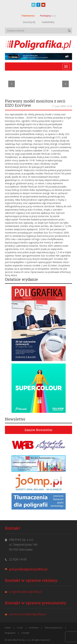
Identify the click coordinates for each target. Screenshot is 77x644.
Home (8, 628)
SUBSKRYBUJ (48, 22)
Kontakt (25, 633)
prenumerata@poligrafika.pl (27, 614)
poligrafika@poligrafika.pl (28, 569)
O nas (20, 628)
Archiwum (34, 628)
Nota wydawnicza (54, 628)
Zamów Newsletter (38, 430)
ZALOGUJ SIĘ (29, 22)
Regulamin (10, 633)
